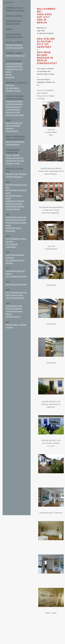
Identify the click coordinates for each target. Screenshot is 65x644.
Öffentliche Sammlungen (15, 142)
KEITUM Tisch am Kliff (14, 48)
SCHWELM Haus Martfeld (15, 220)
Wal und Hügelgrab (13, 126)
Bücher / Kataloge (13, 155)
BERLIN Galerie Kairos (14, 295)
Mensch (9, 75)
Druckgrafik (10, 77)
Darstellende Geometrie (15, 115)
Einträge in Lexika (13, 163)
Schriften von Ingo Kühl (15, 158)
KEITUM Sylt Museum (14, 45)
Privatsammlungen (13, 144)
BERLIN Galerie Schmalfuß (16, 284)
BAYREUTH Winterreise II (16, 56)
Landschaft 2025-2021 (14, 64)
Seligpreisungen (12, 131)
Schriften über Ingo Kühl (15, 161)
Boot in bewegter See (14, 123)
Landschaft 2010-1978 (14, 69)
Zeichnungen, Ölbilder (14, 101)
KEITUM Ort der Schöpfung (16, 174)
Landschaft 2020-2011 (14, 66)
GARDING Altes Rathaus (15, 201)
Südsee (9, 72)
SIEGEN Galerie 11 (13, 317)
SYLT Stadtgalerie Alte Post (16, 276)
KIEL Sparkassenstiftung (15, 298)
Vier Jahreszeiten (12, 88)
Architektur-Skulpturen (14, 104)
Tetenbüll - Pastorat (13, 91)
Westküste (10, 128)
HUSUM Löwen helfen (14, 306)
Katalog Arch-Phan (13, 112)
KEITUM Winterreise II (14, 177)
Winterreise (10, 85)
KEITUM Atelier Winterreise (16, 217)
